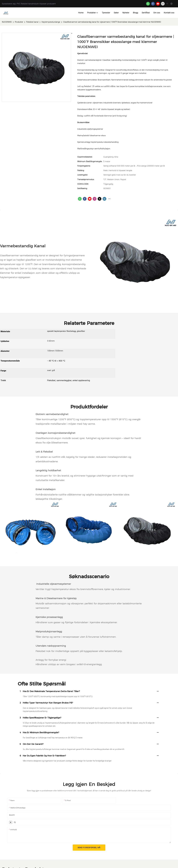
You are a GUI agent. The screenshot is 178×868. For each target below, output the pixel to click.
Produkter (19, 22)
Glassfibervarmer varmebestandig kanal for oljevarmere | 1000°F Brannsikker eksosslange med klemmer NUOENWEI (112, 22)
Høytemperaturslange (51, 22)
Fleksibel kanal (32, 22)
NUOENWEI (7, 22)
